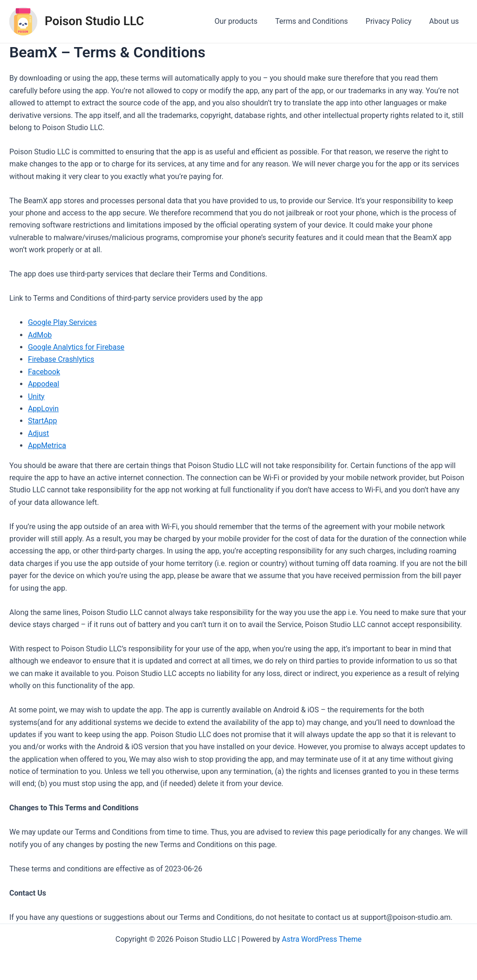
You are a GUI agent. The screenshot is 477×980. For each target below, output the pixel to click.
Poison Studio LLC (94, 21)
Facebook (44, 372)
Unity (36, 397)
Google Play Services (63, 322)
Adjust (39, 433)
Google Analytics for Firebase (77, 347)
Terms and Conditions (319, 21)
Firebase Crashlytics (61, 359)
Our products (245, 21)
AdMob (40, 335)
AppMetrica (47, 445)
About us (445, 21)
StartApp (43, 421)
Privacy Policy (393, 21)
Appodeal (44, 384)
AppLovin (44, 409)
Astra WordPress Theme (321, 939)
